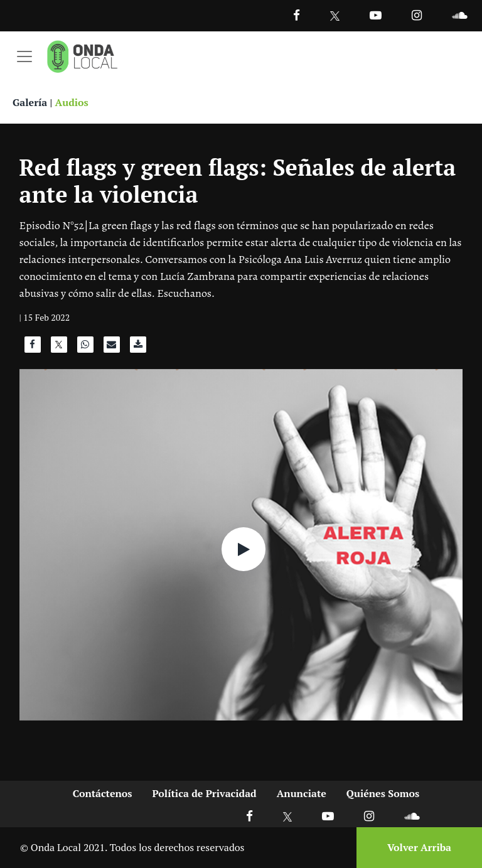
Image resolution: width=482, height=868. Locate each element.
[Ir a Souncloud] (459, 15)
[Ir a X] (288, 816)
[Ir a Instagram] (417, 15)
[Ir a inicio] (82, 56)
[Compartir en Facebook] (33, 348)
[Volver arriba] (415, 848)
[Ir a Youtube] (376, 15)
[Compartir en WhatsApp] (85, 348)
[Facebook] (297, 15)
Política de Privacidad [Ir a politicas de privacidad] (205, 793)
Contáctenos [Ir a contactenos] (103, 793)
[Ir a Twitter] (335, 16)
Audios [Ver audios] (72, 102)
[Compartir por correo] (112, 348)
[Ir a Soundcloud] (412, 816)
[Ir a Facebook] (249, 816)
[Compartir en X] (59, 348)
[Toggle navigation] (24, 56)
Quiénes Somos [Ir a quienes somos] (383, 793)
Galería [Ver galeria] (30, 102)
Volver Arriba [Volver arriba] (419, 847)
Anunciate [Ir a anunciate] (302, 793)
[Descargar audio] (138, 348)
